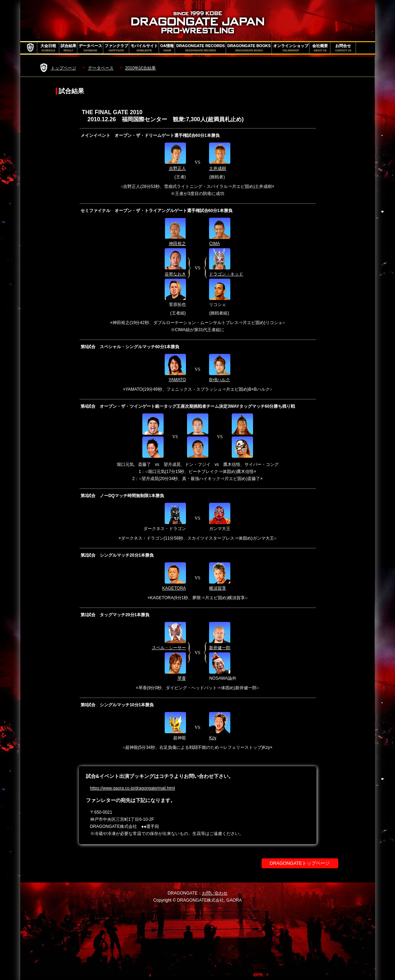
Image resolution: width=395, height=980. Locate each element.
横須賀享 (218, 588)
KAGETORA (174, 588)
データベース (90, 48)
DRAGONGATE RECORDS (201, 48)
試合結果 (68, 48)
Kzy (213, 738)
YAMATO (177, 380)
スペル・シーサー (169, 648)
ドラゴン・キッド (226, 274)
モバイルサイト (144, 48)
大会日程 (48, 48)
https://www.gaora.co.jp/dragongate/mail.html (133, 788)
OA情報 (167, 48)
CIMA (214, 244)
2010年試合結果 (141, 68)
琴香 (182, 678)
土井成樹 (218, 168)
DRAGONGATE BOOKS (249, 48)
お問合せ (343, 48)
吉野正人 (177, 168)
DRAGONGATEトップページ (300, 863)
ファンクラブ (116, 48)
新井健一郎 (220, 648)
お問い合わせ (215, 893)
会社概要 (320, 48)
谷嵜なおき (175, 274)
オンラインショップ (291, 48)
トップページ (64, 68)
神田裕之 (177, 244)
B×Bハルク (220, 380)
